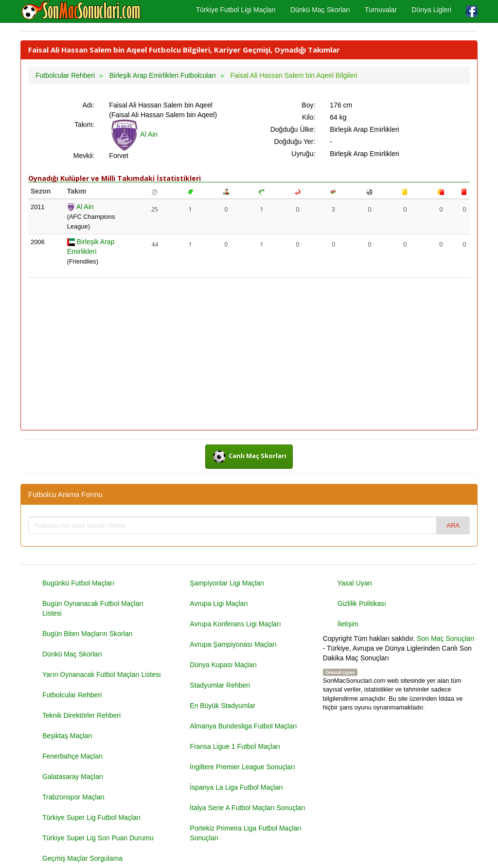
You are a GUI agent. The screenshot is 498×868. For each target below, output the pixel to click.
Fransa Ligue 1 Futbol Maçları (235, 746)
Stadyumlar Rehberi (220, 685)
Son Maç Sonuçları (445, 638)
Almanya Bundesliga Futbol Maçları (243, 726)
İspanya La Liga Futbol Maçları (236, 787)
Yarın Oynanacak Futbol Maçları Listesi (101, 674)
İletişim (348, 624)
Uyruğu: (303, 154)
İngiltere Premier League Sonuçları (242, 767)
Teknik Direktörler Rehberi (81, 715)
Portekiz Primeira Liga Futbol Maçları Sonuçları (246, 833)
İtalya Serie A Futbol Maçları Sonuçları (247, 808)
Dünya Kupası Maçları (223, 665)
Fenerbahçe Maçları (73, 756)
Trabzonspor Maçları (73, 797)
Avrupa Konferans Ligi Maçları (235, 624)
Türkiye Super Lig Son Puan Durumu (98, 838)
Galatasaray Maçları (73, 777)
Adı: (88, 105)
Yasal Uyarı (355, 583)
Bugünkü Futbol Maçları (78, 583)
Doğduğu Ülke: (293, 129)
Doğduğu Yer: (294, 142)
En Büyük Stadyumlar (222, 706)
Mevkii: (84, 156)
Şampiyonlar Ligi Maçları (227, 583)
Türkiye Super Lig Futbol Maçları (91, 817)
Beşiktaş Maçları (67, 736)
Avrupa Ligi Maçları (219, 603)
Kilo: (309, 117)
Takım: (84, 124)
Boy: (308, 105)
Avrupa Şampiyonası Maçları (233, 644)
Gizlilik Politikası (362, 603)
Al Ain (133, 134)
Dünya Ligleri (431, 10)
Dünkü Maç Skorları (320, 10)
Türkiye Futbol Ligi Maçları (236, 10)
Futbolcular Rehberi (72, 695)
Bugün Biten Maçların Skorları (88, 634)
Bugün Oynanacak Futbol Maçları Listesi (93, 608)
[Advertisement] (249, 354)
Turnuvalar (381, 10)
